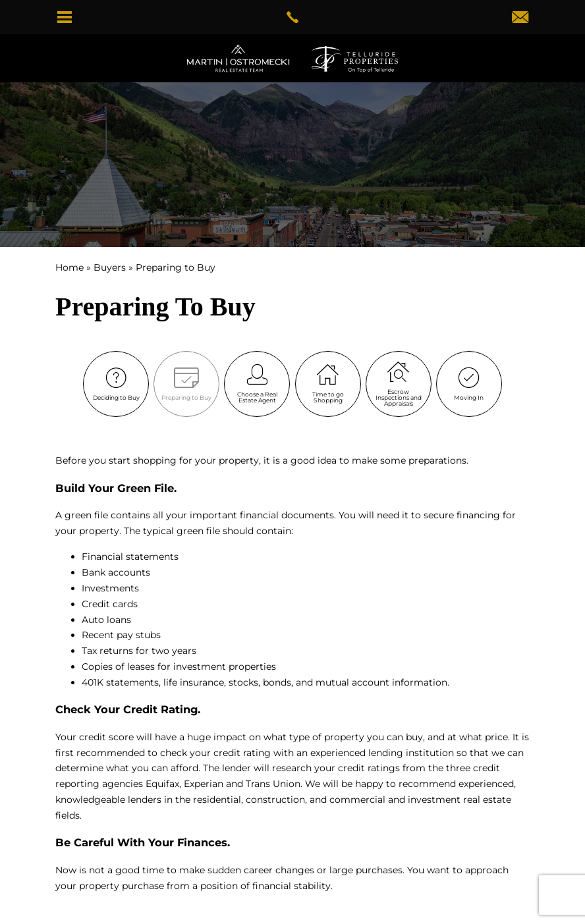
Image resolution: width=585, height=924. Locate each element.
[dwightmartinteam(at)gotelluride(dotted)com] (520, 18)
